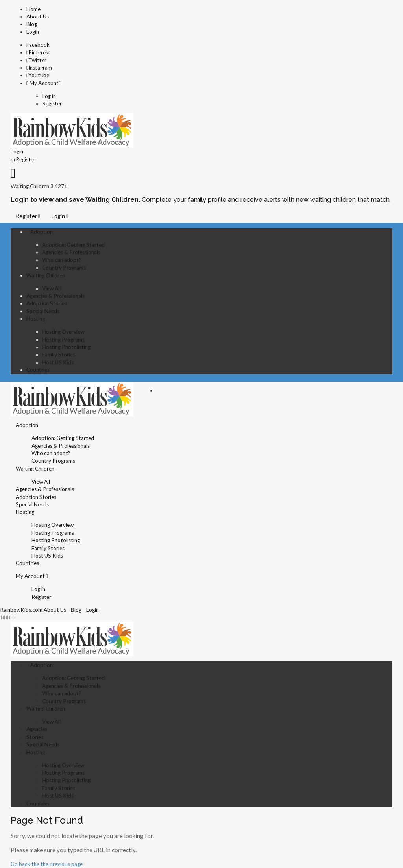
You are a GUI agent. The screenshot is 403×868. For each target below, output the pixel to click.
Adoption (42, 232)
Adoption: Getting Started (73, 245)
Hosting (36, 319)
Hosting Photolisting (66, 347)
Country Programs (64, 268)
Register (52, 103)
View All (51, 288)
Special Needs (43, 311)
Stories (35, 737)
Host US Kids (58, 362)
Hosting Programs (63, 340)
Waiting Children (46, 275)
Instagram (39, 68)
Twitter (36, 60)
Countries (38, 370)
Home (33, 9)
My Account (43, 83)
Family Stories (59, 355)
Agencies (37, 729)
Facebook (38, 45)
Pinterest (38, 52)
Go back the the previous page (47, 864)
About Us (38, 17)
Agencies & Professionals (71, 252)
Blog (32, 24)
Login (33, 32)
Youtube (38, 75)
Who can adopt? (62, 260)
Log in (49, 96)
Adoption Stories (47, 303)
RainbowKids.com (21, 610)
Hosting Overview (63, 332)
